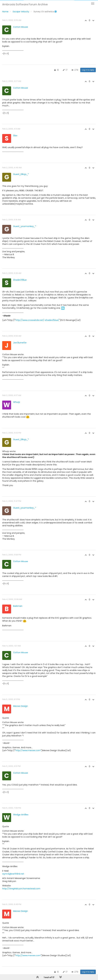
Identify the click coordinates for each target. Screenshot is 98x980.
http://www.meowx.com (28, 750)
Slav (15, 135)
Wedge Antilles (21, 815)
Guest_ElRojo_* (21, 174)
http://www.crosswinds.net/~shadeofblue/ (37, 320)
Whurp (17, 402)
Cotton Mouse (21, 27)
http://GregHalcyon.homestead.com (21, 889)
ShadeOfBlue (20, 280)
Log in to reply (88, 70)
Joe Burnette (20, 343)
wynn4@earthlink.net (13, 874)
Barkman (18, 606)
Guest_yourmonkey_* (25, 226)
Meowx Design (20, 706)
